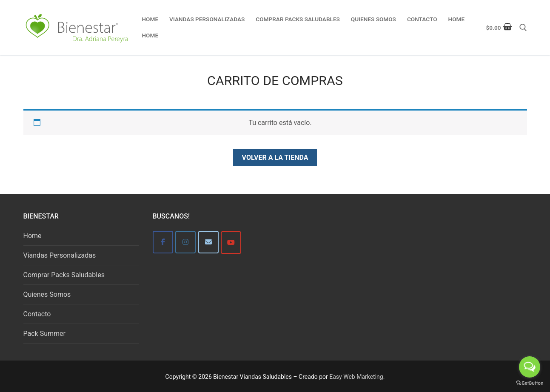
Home (33, 236)
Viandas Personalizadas (60, 255)
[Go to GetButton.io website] (530, 383)
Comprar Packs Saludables (64, 275)
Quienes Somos (47, 294)
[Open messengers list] (530, 367)
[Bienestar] (163, 242)
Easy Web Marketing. (357, 377)
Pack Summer (44, 334)
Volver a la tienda (275, 158)
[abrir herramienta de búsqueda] (523, 28)
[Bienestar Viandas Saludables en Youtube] (231, 243)
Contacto (37, 314)
